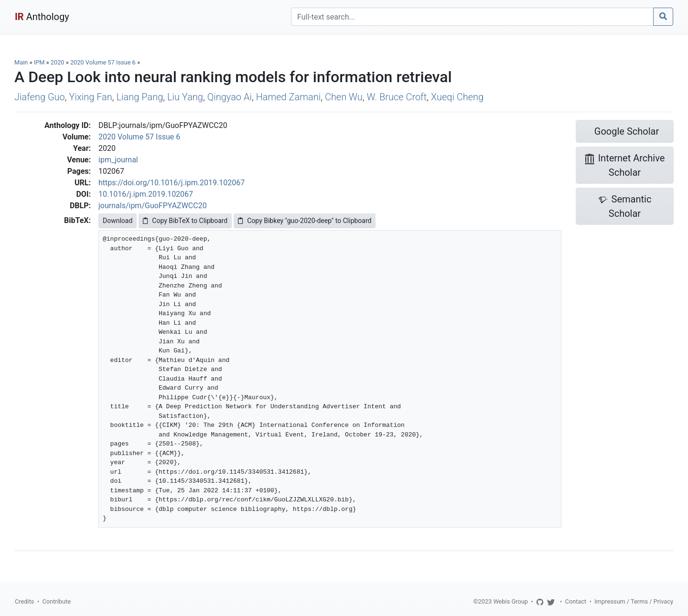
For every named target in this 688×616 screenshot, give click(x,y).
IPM (39, 62)
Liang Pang (140, 97)
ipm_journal (118, 160)
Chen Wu (344, 97)
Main (21, 62)
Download (118, 221)
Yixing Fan (91, 97)
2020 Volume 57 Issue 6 (104, 62)
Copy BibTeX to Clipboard (185, 221)
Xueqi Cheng (457, 97)
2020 (58, 62)
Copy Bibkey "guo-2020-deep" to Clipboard (305, 221)
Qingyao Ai (230, 97)
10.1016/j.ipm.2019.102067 (146, 194)
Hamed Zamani (289, 97)
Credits (24, 601)
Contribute (56, 601)
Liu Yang (185, 97)
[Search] (472, 17)
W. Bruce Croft (397, 97)
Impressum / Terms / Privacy (634, 601)
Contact (576, 601)
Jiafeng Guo (40, 97)
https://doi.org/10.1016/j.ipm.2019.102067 (172, 183)
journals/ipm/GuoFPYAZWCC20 (153, 206)
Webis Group (511, 601)
